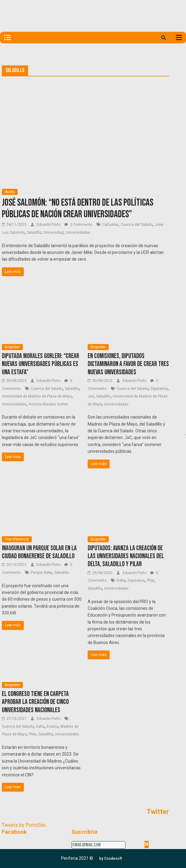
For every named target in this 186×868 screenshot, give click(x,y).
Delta (121, 580)
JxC (91, 396)
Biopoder (12, 347)
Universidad (53, 233)
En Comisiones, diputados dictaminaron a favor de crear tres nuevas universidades (128, 364)
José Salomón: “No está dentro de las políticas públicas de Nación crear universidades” (78, 209)
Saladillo (34, 233)
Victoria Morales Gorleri (48, 404)
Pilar (151, 580)
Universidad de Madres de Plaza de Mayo (37, 396)
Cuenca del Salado (137, 225)
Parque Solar (42, 573)
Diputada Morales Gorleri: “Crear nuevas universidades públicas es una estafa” (40, 364)
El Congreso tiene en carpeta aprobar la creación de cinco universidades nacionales (35, 702)
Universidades (78, 233)
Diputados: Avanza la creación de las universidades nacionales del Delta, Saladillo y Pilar (126, 556)
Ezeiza (53, 727)
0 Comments (78, 225)
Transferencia (17, 539)
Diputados (159, 389)
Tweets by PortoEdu (24, 825)
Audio (10, 192)
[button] (111, 859)
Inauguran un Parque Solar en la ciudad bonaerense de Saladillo (39, 552)
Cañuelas (110, 225)
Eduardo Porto (49, 225)
